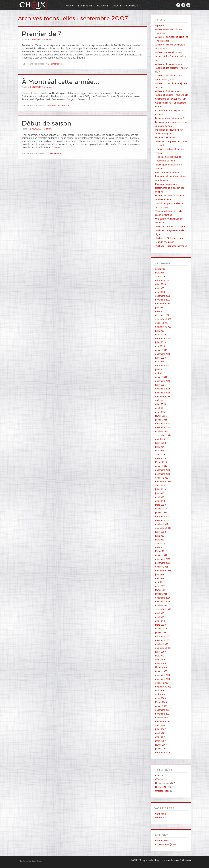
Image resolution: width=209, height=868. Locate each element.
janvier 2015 (161, 420)
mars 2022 (160, 311)
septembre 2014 (163, 435)
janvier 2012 (161, 555)
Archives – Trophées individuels (172, 246)
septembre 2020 (163, 327)
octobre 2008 (162, 683)
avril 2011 (160, 582)
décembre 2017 (163, 365)
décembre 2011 (163, 559)
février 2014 (161, 462)
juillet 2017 (160, 369)
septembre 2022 (163, 304)
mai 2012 (160, 540)
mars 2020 (160, 335)
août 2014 (160, 439)
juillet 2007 (160, 729)
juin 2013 (160, 493)
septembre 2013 (163, 482)
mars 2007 (160, 741)
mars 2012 (160, 547)
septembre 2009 (163, 648)
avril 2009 (160, 660)
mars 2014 (160, 458)
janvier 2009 (161, 671)
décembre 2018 (163, 354)
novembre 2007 (163, 714)
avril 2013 (160, 501)
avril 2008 (160, 694)
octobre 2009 (162, 644)
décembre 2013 (163, 470)
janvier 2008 (161, 706)
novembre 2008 (163, 679)
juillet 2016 (160, 385)
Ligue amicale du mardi (166, 137)
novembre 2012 (163, 520)
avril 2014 (160, 455)
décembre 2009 (163, 636)
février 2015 (161, 416)
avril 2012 (160, 544)
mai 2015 (160, 408)
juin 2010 (160, 613)
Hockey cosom (162, 783)
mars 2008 (160, 698)
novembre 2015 (163, 393)
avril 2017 (160, 373)
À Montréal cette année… (61, 82)
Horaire (103, 6)
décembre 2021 (163, 315)
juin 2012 (160, 536)
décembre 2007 (163, 710)
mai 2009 (160, 656)
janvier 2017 (161, 377)
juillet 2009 (160, 652)
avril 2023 (160, 292)
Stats (117, 6)
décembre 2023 (163, 280)
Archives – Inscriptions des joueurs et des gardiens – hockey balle (171, 68)
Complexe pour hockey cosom (170, 110)
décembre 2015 (163, 389)
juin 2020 (160, 331)
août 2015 (160, 400)
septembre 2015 (163, 397)
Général (159, 779)
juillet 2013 (160, 489)
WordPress (161, 818)
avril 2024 (160, 277)
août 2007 (160, 725)
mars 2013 (160, 505)
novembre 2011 (163, 563)
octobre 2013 (162, 478)
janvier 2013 (161, 513)
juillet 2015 (160, 404)
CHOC (158, 775)
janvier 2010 (161, 632)
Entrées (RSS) (162, 841)
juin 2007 (160, 733)
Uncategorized (162, 791)
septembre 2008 (163, 687)
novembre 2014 (163, 427)
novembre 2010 (163, 602)
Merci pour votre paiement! (168, 172)
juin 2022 (160, 308)
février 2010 (161, 629)
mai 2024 (160, 273)
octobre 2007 (162, 718)
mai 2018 (160, 362)
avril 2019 (160, 346)
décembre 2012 (163, 516)
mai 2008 (160, 691)
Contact (132, 6)
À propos (160, 25)
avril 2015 (160, 412)
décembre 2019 (163, 338)
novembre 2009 (163, 640)
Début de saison (47, 123)
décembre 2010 (163, 598)
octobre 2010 (162, 605)
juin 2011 (160, 574)
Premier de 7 (42, 34)
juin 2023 (160, 288)
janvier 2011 (161, 594)
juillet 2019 (160, 342)
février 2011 (161, 590)
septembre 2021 (163, 319)
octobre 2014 (162, 431)
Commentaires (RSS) (166, 844)
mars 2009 (160, 664)
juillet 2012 (160, 532)
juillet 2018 (160, 358)
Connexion (160, 814)
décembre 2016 (163, 381)
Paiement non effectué (166, 184)
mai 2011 (160, 578)
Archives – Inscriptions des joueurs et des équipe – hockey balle (170, 56)
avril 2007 (160, 737)
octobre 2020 (162, 323)
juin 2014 (160, 447)
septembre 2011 (163, 571)
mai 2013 (160, 497)
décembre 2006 (163, 752)
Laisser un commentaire (57, 105)
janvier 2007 (161, 749)
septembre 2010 (163, 609)
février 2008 (161, 702)
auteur (49, 39)
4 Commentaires (54, 64)
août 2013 (160, 485)
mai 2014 (160, 451)
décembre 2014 (163, 424)
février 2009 (161, 667)
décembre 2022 (163, 296)
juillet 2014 (160, 443)
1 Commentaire (53, 153)
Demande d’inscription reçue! (169, 118)
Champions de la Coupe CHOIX (171, 99)
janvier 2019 (161, 350)
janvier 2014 (161, 466)
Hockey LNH (161, 787)
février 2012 (161, 551)
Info (69, 6)
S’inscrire (85, 6)
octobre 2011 (162, 567)
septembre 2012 (163, 528)
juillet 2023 (160, 284)
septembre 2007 (163, 722)
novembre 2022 (163, 300)
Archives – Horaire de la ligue (170, 227)
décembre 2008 (163, 675)
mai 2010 (160, 617)
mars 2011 (160, 586)
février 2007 (161, 745)
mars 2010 (160, 625)
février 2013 (161, 509)
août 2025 (160, 269)
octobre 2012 (162, 524)
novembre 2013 (163, 474)
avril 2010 (160, 621)
